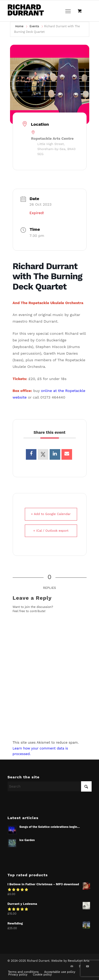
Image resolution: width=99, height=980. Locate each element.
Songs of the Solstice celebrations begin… (49, 827)
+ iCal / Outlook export (51, 531)
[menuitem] (69, 11)
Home (19, 26)
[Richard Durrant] (41, 11)
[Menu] (68, 11)
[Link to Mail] (72, 967)
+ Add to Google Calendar (51, 514)
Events (34, 26)
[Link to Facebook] (80, 967)
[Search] (49, 786)
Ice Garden (27, 840)
